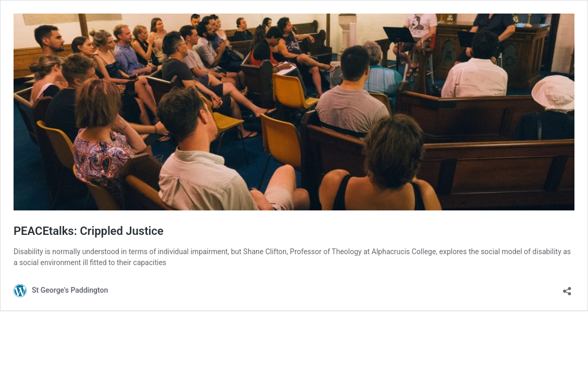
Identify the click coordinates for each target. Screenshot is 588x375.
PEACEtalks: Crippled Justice (89, 231)
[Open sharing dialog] (567, 288)
